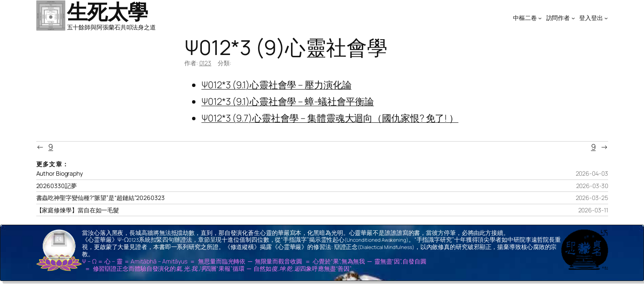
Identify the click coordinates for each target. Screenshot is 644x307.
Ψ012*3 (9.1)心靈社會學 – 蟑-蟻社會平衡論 (288, 101)
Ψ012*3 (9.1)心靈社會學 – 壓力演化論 (277, 85)
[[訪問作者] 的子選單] (573, 18)
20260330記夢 (57, 186)
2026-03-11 (593, 210)
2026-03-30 (592, 186)
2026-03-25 (592, 198)
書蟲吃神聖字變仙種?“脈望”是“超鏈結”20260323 (101, 198)
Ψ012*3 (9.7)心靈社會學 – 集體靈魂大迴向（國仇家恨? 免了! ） (330, 118)
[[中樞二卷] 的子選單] (540, 18)
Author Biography (60, 174)
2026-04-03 (592, 173)
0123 (205, 63)
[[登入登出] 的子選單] (606, 18)
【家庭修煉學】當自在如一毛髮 (78, 210)
